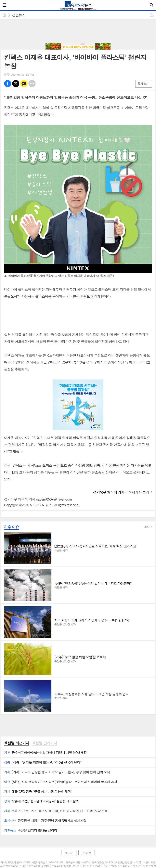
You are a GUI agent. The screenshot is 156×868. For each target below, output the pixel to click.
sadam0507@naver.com (54, 499)
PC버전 (86, 853)
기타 (32, 84)
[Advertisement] (78, 31)
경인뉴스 (19, 15)
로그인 (69, 853)
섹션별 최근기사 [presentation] (17, 743)
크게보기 (144, 84)
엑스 (16, 84)
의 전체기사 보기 (121, 492)
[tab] (17, 743)
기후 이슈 (11, 527)
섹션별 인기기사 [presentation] (44, 743)
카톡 (24, 84)
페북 (8, 84)
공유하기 (152, 15)
